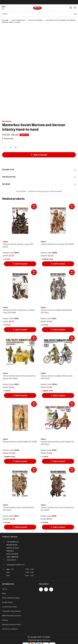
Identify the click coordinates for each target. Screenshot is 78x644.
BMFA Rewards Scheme (12, 616)
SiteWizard (46, 640)
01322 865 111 (11, 560)
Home (6, 20)
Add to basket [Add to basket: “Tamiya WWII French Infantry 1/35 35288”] (59, 264)
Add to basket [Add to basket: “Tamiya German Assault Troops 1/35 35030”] (21, 264)
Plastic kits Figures (35, 20)
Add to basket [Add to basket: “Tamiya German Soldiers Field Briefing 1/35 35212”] (59, 330)
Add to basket (40, 155)
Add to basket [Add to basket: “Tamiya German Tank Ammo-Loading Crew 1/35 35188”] (21, 330)
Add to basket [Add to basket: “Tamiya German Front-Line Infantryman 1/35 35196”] (59, 527)
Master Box (7, 121)
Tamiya (5, 242)
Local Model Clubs (9, 607)
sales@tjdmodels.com (16, 565)
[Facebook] (41, 589)
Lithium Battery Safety (11, 598)
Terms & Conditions (10, 629)
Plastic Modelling (18, 20)
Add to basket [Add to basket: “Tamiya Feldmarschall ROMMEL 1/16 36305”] (21, 461)
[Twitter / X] (46, 589)
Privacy (5, 620)
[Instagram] (51, 589)
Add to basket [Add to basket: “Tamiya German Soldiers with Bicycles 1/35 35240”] (59, 395)
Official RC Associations (12, 611)
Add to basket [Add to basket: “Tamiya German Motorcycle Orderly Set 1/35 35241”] (59, 461)
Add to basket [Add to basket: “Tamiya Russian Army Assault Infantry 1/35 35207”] (21, 527)
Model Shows (7, 602)
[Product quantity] (10, 147)
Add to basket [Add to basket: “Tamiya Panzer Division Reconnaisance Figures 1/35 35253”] (21, 395)
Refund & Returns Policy (12, 624)
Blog (4, 593)
